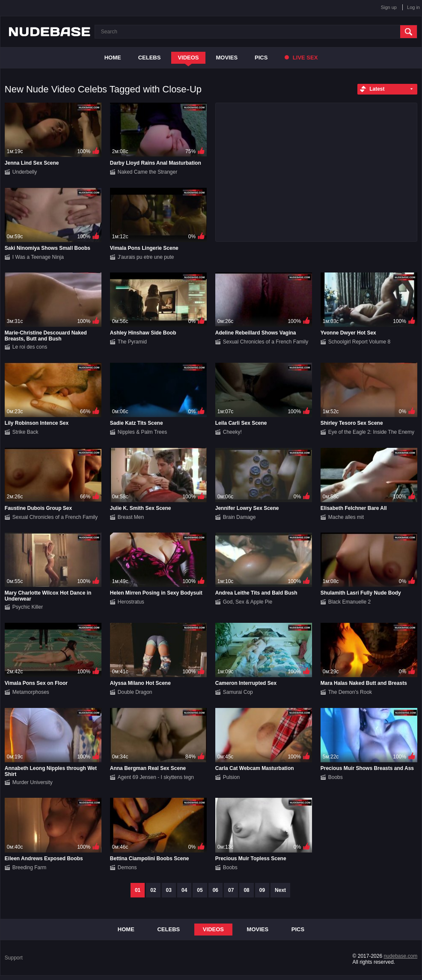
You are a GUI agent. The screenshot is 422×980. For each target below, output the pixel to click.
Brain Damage (239, 517)
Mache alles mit (346, 517)
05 (200, 890)
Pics (261, 58)
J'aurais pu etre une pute (146, 257)
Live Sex (301, 58)
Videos (188, 58)
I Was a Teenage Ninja (38, 257)
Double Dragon (135, 692)
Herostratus (131, 602)
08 (246, 890)
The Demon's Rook (350, 692)
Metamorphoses (31, 692)
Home (113, 58)
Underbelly (25, 172)
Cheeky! (232, 432)
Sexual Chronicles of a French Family (266, 342)
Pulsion (231, 777)
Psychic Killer (28, 607)
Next (280, 890)
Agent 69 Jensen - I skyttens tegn (156, 777)
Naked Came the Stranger (147, 172)
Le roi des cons (30, 347)
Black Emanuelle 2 (349, 602)
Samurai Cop (238, 692)
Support (14, 958)
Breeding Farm (29, 867)
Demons (127, 867)
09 (262, 890)
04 (184, 890)
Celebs (150, 58)
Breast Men (131, 517)
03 (169, 890)
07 (231, 890)
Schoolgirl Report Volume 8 (359, 342)
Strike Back (25, 432)
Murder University (33, 782)
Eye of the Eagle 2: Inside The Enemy (371, 432)
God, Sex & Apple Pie (248, 602)
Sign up (389, 7)
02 (153, 890)
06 (215, 890)
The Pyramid (132, 342)
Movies (227, 58)
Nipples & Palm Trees (142, 432)
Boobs (336, 777)
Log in (413, 7)
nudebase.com (400, 956)
